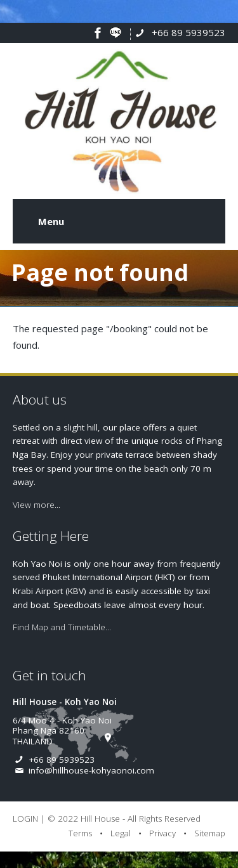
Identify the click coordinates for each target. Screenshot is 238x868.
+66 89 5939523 (188, 32)
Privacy (162, 833)
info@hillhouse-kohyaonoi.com (91, 770)
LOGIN (25, 819)
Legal (121, 833)
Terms (80, 833)
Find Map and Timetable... (62, 627)
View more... (36, 505)
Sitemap (210, 833)
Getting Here (51, 536)
